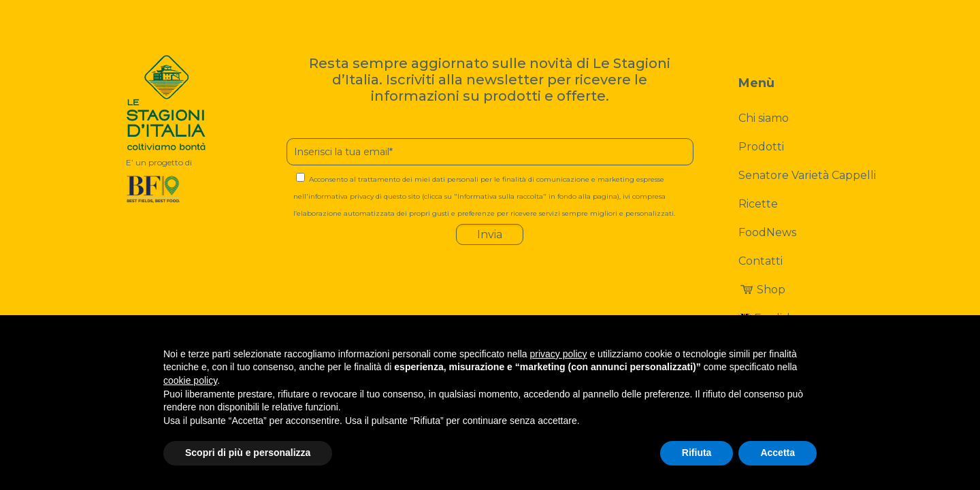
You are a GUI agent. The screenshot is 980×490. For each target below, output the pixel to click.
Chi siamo (764, 118)
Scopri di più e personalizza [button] (248, 453)
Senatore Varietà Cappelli (807, 175)
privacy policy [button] (559, 354)
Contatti (761, 261)
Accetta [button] (778, 453)
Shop (762, 290)
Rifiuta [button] (697, 453)
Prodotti (761, 147)
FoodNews (767, 232)
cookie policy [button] (190, 380)
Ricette (758, 204)
